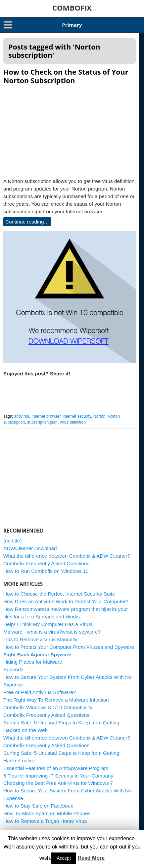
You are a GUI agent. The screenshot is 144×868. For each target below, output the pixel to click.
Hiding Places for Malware (33, 667)
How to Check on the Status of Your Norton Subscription (66, 76)
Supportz (13, 674)
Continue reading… (27, 222)
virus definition (73, 427)
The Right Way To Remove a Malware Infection (56, 705)
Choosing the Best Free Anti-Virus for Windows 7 (58, 788)
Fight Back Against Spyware (37, 660)
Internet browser (46, 421)
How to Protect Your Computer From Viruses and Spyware (69, 652)
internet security (77, 421)
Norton (99, 421)
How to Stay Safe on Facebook (38, 811)
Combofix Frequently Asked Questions (46, 568)
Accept (64, 858)
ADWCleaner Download (30, 553)
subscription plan (42, 427)
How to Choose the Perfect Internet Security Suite (59, 599)
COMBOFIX (72, 8)
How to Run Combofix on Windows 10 (46, 576)
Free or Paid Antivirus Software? (40, 697)
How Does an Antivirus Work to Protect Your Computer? (66, 606)
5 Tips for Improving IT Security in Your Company (58, 781)
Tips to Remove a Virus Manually (40, 644)
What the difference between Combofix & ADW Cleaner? (67, 561)
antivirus (22, 421)
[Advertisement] (72, 129)
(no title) (12, 546)
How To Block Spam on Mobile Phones (47, 818)
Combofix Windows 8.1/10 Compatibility (48, 712)
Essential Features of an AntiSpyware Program (56, 773)
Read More (91, 858)
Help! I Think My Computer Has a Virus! (48, 629)
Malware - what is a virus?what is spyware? (52, 637)
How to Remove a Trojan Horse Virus (45, 826)
